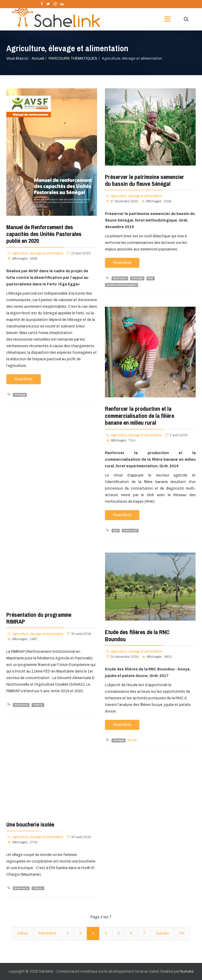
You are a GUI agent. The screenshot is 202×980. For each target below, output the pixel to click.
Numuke (187, 971)
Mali (150, 278)
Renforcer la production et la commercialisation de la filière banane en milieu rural (140, 416)
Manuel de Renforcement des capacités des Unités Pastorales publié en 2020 (44, 234)
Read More (24, 379)
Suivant (163, 933)
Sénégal (20, 395)
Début (23, 933)
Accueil (38, 58)
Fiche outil (130, 531)
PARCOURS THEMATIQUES (73, 58)
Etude (132, 740)
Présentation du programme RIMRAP (39, 618)
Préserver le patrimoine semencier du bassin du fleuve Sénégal (145, 180)
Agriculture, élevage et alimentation (38, 253)
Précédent (47, 933)
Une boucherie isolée (30, 824)
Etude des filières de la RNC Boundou (137, 635)
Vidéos (38, 705)
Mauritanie (120, 278)
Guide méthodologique (122, 285)
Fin (182, 933)
